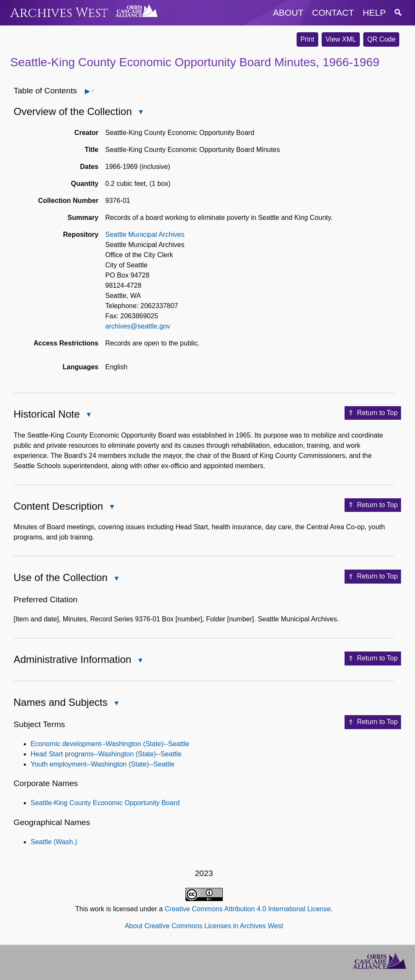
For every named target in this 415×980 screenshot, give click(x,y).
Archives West (59, 13)
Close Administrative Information (140, 661)
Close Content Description (112, 507)
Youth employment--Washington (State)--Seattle (102, 764)
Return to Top (373, 413)
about (288, 13)
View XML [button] (341, 39)
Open (92, 91)
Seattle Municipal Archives (145, 234)
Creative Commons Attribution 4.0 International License (248, 909)
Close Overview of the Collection (140, 113)
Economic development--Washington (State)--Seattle (110, 744)
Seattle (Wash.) (54, 842)
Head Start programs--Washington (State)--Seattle (106, 754)
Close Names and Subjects (116, 704)
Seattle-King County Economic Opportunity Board (105, 803)
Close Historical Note (88, 415)
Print (307, 39)
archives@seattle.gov (138, 326)
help (374, 13)
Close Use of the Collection (116, 579)
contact (333, 13)
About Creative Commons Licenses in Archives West (204, 926)
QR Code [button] (381, 39)
